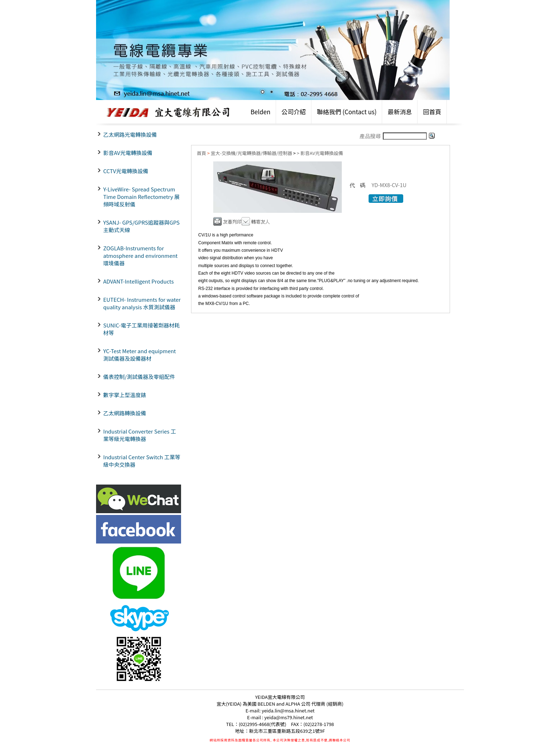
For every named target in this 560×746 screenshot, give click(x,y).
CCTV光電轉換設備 (126, 171)
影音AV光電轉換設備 (128, 153)
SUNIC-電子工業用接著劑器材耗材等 (141, 329)
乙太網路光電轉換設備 (130, 134)
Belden (260, 112)
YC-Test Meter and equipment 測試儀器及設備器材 (140, 355)
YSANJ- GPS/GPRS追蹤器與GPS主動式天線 (141, 226)
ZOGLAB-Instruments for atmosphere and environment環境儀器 (140, 256)
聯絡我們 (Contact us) (347, 112)
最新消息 (400, 112)
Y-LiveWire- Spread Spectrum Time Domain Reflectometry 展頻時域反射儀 (141, 197)
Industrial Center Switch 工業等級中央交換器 (142, 461)
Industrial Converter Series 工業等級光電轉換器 (140, 435)
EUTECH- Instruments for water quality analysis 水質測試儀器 (142, 303)
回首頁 (432, 112)
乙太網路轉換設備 (125, 413)
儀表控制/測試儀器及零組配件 (139, 377)
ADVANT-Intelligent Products (139, 281)
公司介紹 (294, 112)
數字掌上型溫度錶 (125, 395)
